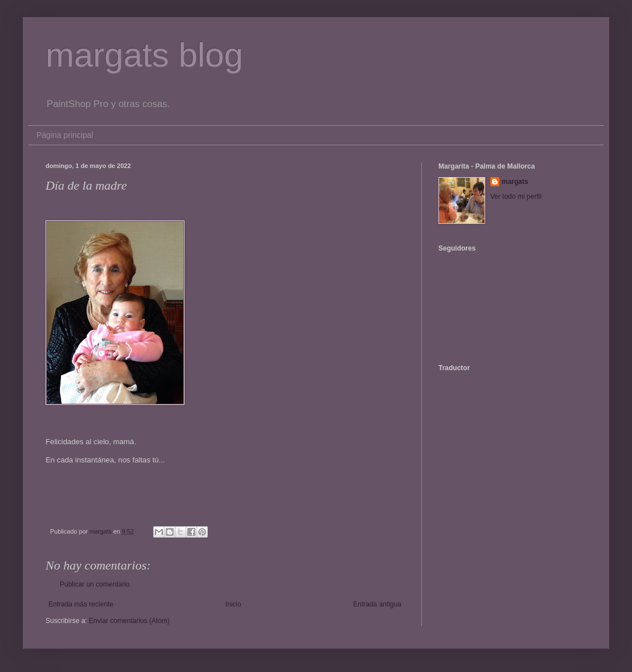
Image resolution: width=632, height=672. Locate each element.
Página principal (65, 135)
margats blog (144, 55)
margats (515, 182)
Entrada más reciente (81, 604)
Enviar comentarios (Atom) (129, 621)
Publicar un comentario (95, 584)
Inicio (233, 604)
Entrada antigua (377, 604)
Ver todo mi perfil (516, 196)
